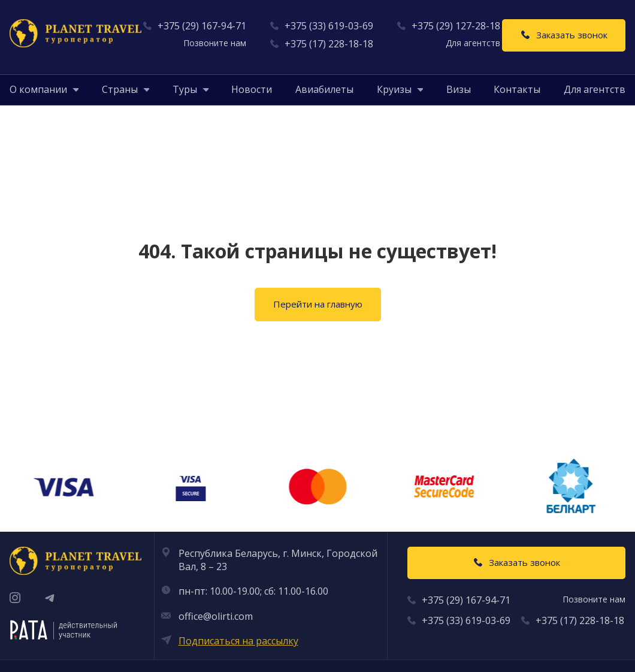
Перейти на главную (318, 304)
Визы (459, 89)
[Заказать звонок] (564, 35)
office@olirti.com (216, 616)
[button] (38, 89)
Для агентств (595, 89)
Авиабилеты (324, 89)
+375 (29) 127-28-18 (456, 26)
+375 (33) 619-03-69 (329, 26)
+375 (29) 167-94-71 (202, 26)
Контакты (517, 89)
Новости (252, 89)
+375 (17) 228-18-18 (329, 44)
